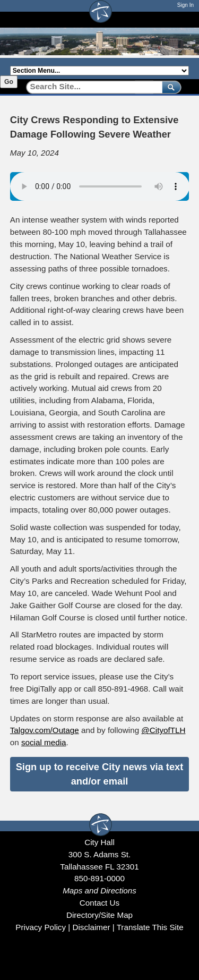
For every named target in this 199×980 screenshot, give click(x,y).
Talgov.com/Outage (45, 730)
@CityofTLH (163, 730)
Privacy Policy (41, 927)
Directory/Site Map (99, 915)
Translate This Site (150, 927)
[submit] (170, 87)
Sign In (185, 5)
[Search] (90, 87)
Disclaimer (91, 927)
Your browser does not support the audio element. (100, 186)
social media (44, 742)
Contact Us (99, 903)
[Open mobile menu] (184, 19)
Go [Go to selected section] (9, 82)
